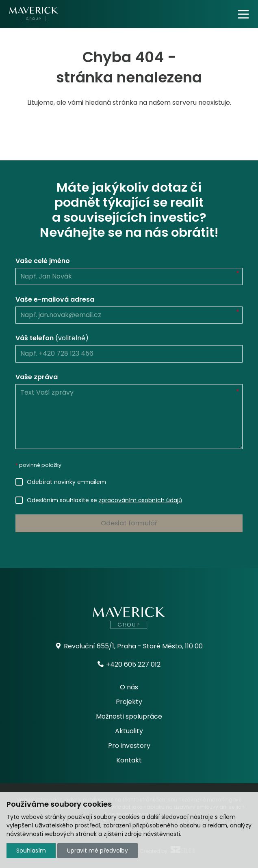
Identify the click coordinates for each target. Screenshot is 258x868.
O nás (129, 687)
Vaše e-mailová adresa (55, 299)
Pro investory (129, 746)
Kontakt (129, 760)
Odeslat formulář (129, 523)
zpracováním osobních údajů (140, 500)
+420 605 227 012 (129, 664)
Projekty (129, 702)
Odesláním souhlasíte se (104, 500)
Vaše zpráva (37, 377)
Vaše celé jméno (43, 261)
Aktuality (129, 731)
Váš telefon (52, 338)
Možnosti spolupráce (129, 716)
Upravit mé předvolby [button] (98, 851)
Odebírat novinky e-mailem (66, 482)
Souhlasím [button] (31, 851)
